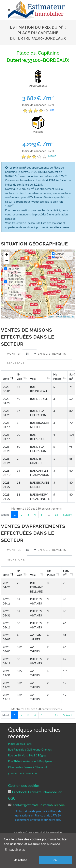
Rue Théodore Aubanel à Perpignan (30, 761)
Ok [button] (55, 860)
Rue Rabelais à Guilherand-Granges (30, 749)
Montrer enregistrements (36, 353)
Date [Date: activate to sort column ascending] (6, 379)
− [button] (7, 261)
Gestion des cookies (24, 786)
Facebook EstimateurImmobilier (36, 792)
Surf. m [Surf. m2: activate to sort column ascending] (66, 573)
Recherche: (40, 363)
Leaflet (51, 317)
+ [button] (7, 255)
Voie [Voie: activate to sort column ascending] (33, 379)
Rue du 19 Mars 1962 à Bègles (27, 755)
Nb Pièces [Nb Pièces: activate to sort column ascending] (57, 376)
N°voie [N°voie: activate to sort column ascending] (19, 376)
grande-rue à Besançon (22, 773)
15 (56, 515)
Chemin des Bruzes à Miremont (28, 767)
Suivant (68, 515)
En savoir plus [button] (15, 850)
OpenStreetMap (66, 317)
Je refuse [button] (21, 860)
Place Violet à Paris (20, 744)
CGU (12, 798)
